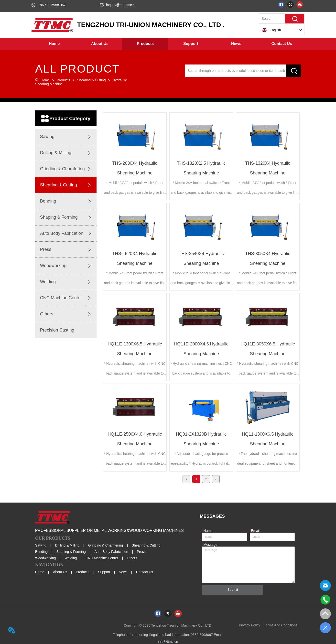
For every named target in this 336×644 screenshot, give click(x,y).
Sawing (41, 544)
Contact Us (145, 571)
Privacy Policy (249, 624)
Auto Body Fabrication (111, 551)
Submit (233, 589)
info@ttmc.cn (168, 641)
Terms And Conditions (281, 624)
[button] (100, 44)
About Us (60, 571)
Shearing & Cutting (91, 80)
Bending (41, 551)
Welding (71, 557)
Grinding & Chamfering (106, 544)
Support (104, 571)
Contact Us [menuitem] (282, 44)
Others (132, 557)
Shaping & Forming (71, 551)
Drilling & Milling (67, 544)
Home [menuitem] (54, 44)
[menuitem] (100, 44)
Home (45, 80)
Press (141, 551)
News (123, 571)
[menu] (168, 44)
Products (63, 80)
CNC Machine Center (102, 557)
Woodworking (46, 557)
